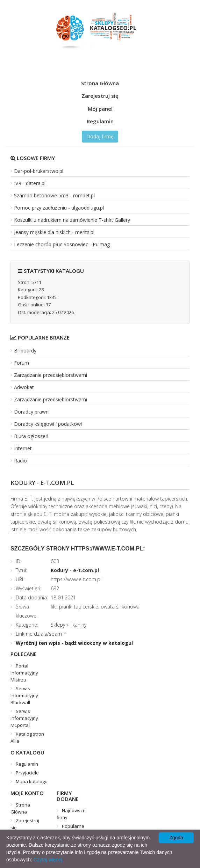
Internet (23, 448)
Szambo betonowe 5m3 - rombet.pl (54, 195)
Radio (20, 461)
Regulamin (100, 121)
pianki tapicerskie (79, 607)
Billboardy (25, 351)
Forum (22, 363)
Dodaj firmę (100, 136)
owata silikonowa (120, 607)
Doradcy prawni (32, 412)
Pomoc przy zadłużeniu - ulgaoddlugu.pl (59, 208)
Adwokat (24, 387)
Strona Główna (100, 83)
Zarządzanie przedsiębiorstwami (51, 375)
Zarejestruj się (100, 96)
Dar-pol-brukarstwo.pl (39, 171)
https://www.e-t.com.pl (76, 579)
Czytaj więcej (48, 860)
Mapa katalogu (32, 781)
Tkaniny (78, 625)
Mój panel (100, 109)
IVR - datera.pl (30, 183)
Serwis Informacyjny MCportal (24, 718)
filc (54, 607)
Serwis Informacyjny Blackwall (24, 695)
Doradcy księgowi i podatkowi (48, 424)
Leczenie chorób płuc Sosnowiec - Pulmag (62, 244)
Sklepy (58, 625)
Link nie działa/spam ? (41, 634)
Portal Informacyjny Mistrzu (24, 673)
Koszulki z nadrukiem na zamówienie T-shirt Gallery (72, 220)
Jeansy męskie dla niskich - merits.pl (54, 232)
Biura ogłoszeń (31, 436)
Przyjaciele (27, 773)
